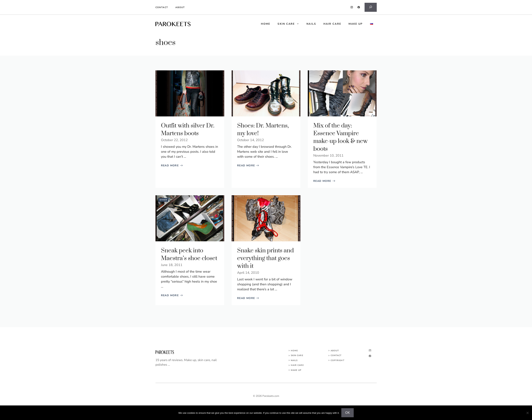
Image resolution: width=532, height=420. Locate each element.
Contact (162, 7)
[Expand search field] (371, 7)
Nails (311, 24)
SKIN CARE (297, 355)
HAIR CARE (297, 365)
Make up (356, 24)
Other (163, 200)
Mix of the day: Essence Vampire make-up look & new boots (340, 137)
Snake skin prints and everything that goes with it (265, 258)
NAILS (294, 360)
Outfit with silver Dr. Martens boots (188, 130)
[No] (527, 413)
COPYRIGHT (338, 360)
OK (348, 413)
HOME (266, 24)
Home (294, 351)
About (180, 7)
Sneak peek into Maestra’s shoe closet (189, 254)
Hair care (332, 24)
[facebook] (359, 7)
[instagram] (352, 7)
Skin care (290, 24)
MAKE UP (296, 370)
